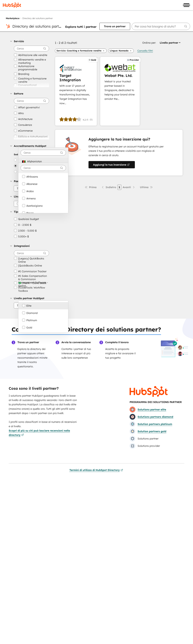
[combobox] (43, 153)
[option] (43, 161)
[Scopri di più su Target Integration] (76, 91)
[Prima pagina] (91, 187)
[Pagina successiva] (129, 187)
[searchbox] (161, 26)
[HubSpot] (12, 5)
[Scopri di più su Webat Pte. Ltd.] (120, 91)
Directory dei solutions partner (38, 26)
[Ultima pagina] (146, 187)
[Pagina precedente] (109, 187)
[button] (30, 41)
